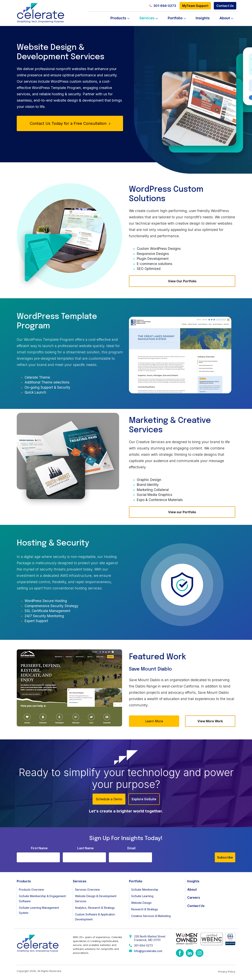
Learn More (154, 721)
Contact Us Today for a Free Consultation (70, 123)
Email (131, 848)
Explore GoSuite (144, 799)
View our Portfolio (182, 512)
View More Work (210, 721)
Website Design (141, 903)
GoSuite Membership (145, 890)
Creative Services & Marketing (151, 916)
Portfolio (175, 18)
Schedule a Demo (109, 799)
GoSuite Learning (142, 896)
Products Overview (31, 890)
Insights (203, 18)
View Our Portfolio (182, 281)
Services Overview (87, 890)
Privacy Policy (227, 972)
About (225, 18)
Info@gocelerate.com (148, 951)
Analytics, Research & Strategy (95, 908)
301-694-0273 (163, 6)
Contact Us (225, 6)
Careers (194, 898)
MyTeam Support (195, 6)
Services (147, 18)
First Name (39, 848)
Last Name (85, 848)
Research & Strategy (145, 909)
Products (118, 18)
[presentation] (185, 855)
